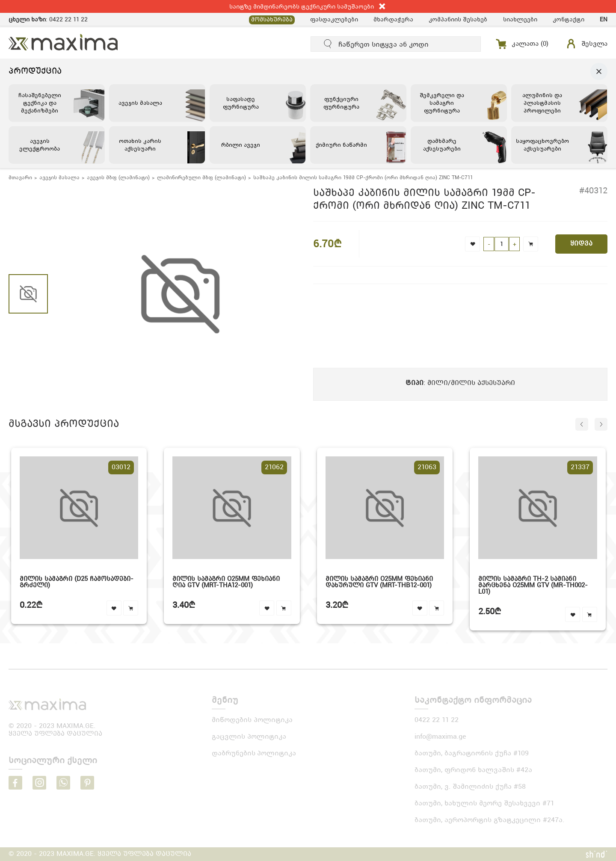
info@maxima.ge (440, 736)
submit (328, 44)
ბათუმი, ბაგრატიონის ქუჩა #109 (472, 753)
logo (47, 704)
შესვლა (594, 44)
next (601, 424)
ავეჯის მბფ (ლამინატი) (118, 178)
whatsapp (63, 783)
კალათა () (530, 44)
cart (531, 244)
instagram (39, 783)
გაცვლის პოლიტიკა (249, 736)
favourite (114, 608)
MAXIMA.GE (64, 42)
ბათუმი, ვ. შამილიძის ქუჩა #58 (470, 786)
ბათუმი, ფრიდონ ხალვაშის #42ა (473, 770)
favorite (472, 244)
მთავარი (20, 178)
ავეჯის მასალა (59, 178)
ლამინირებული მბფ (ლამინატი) (201, 178)
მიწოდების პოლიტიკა (252, 720)
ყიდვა (581, 244)
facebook (15, 783)
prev (582, 424)
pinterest (87, 783)
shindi (597, 854)
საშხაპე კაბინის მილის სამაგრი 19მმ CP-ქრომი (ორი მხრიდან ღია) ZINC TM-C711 (363, 178)
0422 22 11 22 (68, 19)
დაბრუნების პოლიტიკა (254, 753)
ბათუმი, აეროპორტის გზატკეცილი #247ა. (489, 820)
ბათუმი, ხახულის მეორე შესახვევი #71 (484, 803)
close (382, 6)
